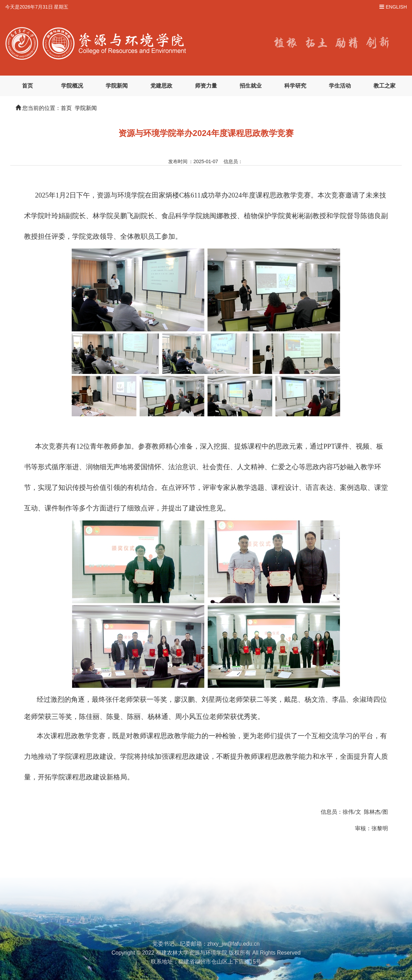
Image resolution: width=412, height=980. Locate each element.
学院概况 (72, 86)
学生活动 (340, 86)
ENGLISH (396, 7)
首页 (27, 86)
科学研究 (295, 86)
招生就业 (251, 86)
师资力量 (206, 86)
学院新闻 (117, 86)
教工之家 (385, 86)
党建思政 (161, 86)
